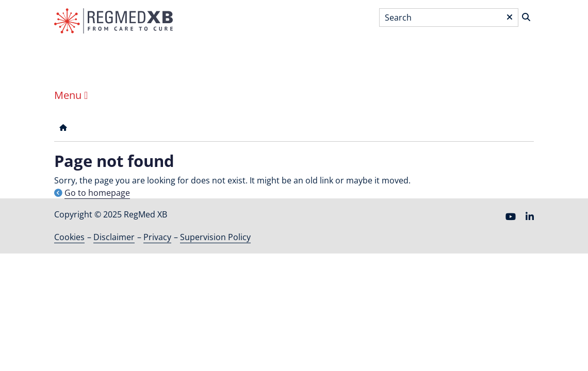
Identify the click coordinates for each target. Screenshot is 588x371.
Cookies (69, 237)
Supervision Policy (215, 237)
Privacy (157, 237)
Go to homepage (97, 193)
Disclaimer (114, 237)
